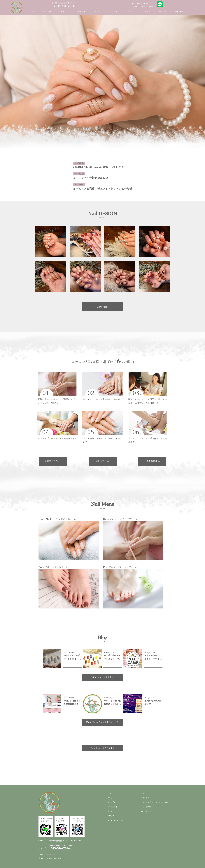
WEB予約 (179, 12)
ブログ (97, 12)
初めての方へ (48, 12)
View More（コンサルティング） (103, 722)
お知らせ (111, 816)
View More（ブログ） (103, 677)
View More (103, 307)
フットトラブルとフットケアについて (155, 802)
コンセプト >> (102, 461)
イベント (130, 12)
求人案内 (163, 12)
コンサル (114, 12)
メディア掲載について (115, 820)
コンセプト (111, 802)
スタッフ (146, 12)
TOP (31, 12)
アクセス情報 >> (152, 461)
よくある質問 (146, 807)
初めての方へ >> (53, 461)
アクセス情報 (112, 807)
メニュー (111, 798)
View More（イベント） (103, 748)
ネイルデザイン (81, 12)
